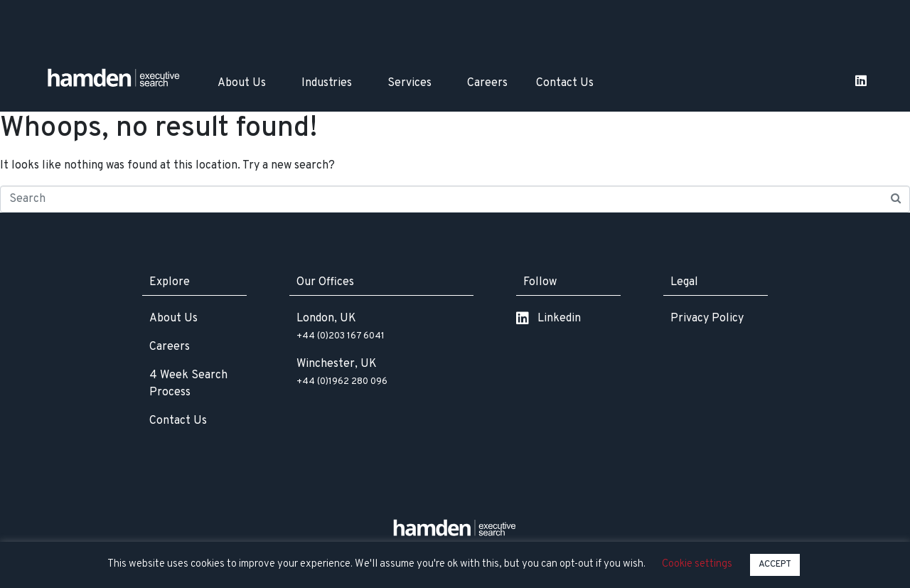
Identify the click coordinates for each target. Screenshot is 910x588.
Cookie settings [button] (697, 564)
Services (409, 83)
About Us (242, 83)
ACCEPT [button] (775, 565)
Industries (327, 83)
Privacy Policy (707, 319)
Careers (487, 83)
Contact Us (565, 83)
